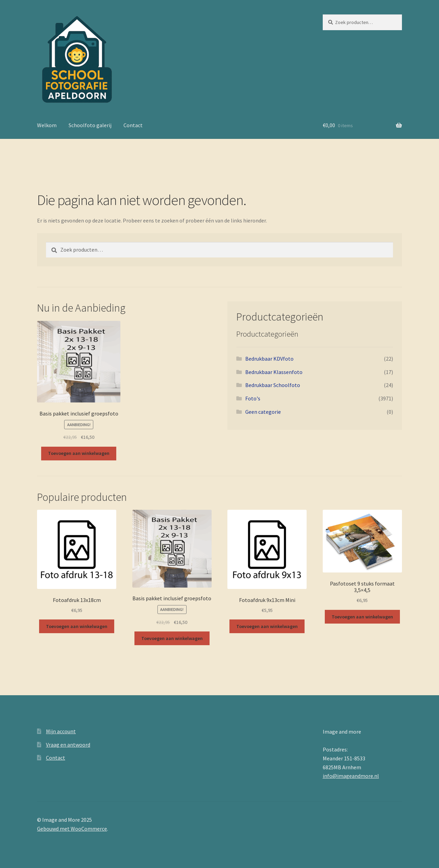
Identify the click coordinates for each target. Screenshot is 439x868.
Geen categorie (263, 412)
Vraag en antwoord (68, 745)
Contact (133, 125)
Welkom (47, 125)
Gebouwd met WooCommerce (72, 829)
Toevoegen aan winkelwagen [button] (79, 453)
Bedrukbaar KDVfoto (269, 359)
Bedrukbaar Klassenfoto (274, 372)
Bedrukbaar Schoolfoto (273, 385)
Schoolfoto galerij (90, 125)
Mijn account (61, 731)
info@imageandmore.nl (351, 776)
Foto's (253, 398)
